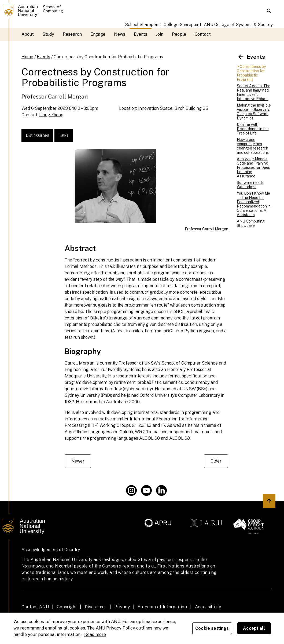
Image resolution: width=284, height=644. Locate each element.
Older (216, 461)
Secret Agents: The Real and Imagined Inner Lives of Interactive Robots (254, 92)
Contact (203, 34)
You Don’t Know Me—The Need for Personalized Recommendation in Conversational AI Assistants (254, 204)
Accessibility (208, 607)
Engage (98, 34)
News (120, 34)
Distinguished (37, 135)
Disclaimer (96, 607)
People (179, 34)
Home (27, 57)
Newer (78, 461)
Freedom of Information (162, 607)
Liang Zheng (51, 115)
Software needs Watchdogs (250, 185)
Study (48, 34)
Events (141, 34)
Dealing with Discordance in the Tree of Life (253, 129)
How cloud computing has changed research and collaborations (253, 146)
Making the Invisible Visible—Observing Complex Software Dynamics (254, 112)
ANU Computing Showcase (251, 223)
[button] (269, 11)
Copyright (67, 607)
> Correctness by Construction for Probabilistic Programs (251, 73)
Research (72, 34)
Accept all (254, 628)
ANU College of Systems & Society (238, 25)
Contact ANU (35, 607)
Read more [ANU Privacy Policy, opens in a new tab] (95, 634)
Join (160, 34)
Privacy (122, 607)
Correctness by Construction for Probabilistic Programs (108, 57)
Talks (64, 135)
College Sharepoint (182, 25)
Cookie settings (212, 628)
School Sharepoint (143, 25)
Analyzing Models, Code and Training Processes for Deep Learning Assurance (254, 168)
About (28, 34)
